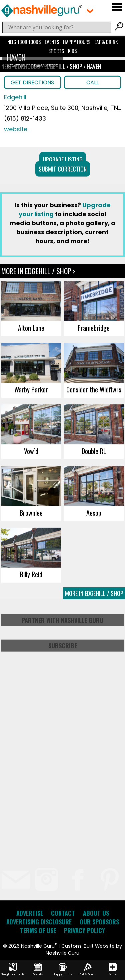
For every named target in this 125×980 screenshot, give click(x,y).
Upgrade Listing (63, 160)
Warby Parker (31, 389)
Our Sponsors (99, 922)
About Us (96, 913)
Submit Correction (63, 169)
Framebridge (94, 328)
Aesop (94, 513)
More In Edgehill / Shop (94, 593)
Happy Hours (77, 42)
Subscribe (63, 646)
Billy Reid (31, 574)
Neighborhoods (24, 42)
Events (52, 42)
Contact (63, 913)
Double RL (94, 451)
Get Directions (32, 82)
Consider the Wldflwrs (94, 389)
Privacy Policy (84, 930)
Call (92, 82)
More (113, 970)
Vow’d (31, 451)
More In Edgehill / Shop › (38, 271)
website (16, 129)
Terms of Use (38, 930)
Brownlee (31, 513)
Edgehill (15, 97)
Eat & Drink (106, 42)
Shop (76, 66)
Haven (94, 66)
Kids (72, 51)
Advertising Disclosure (39, 922)
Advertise (30, 913)
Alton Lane (31, 328)
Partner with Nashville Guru (62, 620)
